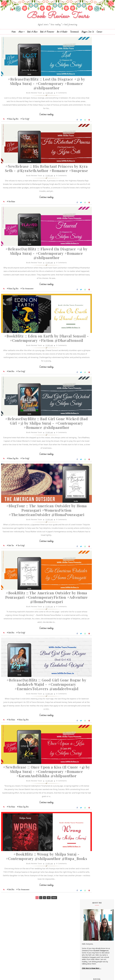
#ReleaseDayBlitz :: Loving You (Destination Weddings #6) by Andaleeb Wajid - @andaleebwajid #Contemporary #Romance (96, 372)
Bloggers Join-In (88, 38)
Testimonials (75, 38)
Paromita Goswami (89, 263)
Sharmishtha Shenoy (89, 286)
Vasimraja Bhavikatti (89, 297)
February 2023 (92, 407)
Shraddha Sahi (87, 292)
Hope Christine (87, 229)
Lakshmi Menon (88, 243)
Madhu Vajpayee (88, 250)
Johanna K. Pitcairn (89, 235)
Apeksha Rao (87, 188)
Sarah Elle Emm (88, 282)
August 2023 (91, 392)
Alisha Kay (86, 176)
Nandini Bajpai (87, 260)
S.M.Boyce (86, 273)
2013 (86, 437)
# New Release (11, 218)
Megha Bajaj (87, 254)
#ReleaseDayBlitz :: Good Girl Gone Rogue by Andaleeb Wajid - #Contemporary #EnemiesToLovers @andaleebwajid (39, 734)
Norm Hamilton (88, 261)
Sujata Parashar (88, 296)
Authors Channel (88, 192)
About (21, 38)
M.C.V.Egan (86, 248)
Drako (84, 209)
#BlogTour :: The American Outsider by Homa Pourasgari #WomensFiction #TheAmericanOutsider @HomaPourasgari (39, 550)
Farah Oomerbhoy (89, 222)
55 (41, 964)
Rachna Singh (87, 265)
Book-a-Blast (32, 38)
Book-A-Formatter (47, 38)
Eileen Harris (86, 210)
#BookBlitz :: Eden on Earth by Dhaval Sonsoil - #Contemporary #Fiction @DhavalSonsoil (39, 363)
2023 (86, 390)
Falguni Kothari (87, 220)
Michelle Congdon (88, 256)
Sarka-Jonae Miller (88, 284)
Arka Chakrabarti (88, 190)
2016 (86, 429)
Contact (99, 38)
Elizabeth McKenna (89, 212)
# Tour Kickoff (25, 127)
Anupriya (85, 186)
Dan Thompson (88, 205)
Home (14, 38)
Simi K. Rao (86, 294)
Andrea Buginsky (88, 180)
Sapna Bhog (86, 278)
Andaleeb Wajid (87, 178)
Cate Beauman (87, 197)
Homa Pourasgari (88, 227)
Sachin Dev (86, 275)
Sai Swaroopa (87, 277)
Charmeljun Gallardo (89, 199)
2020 (86, 418)
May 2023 (90, 402)
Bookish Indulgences (101, 93)
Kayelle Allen (86, 239)
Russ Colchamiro (88, 271)
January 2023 (91, 410)
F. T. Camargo (87, 218)
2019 (86, 421)
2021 (86, 415)
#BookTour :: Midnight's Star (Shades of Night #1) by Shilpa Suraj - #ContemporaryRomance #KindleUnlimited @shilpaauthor (97, 331)
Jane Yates (86, 231)
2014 (86, 434)
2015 (86, 431)
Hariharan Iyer (87, 226)
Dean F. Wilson (87, 207)
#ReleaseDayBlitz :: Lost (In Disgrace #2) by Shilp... (99, 396)
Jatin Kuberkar (87, 233)
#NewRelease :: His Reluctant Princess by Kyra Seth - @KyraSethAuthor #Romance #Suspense (39, 183)
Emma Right (86, 214)
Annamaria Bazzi (88, 184)
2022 (86, 412)
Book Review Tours (64, 976)
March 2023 (91, 404)
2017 (86, 426)
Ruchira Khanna (88, 269)
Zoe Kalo (85, 301)
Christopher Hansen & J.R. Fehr (93, 203)
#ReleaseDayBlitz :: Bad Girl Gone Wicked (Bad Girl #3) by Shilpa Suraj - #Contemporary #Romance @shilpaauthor (39, 455)
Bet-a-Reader (62, 38)
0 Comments (54, 101)
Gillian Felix (86, 224)
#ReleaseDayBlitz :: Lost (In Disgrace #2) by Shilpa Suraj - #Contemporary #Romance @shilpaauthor (39, 92)
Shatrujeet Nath (88, 288)
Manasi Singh (87, 252)
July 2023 (90, 399)
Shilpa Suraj (86, 290)
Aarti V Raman (87, 173)
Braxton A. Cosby (88, 195)
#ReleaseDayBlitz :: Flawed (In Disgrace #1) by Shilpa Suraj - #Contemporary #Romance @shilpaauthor (39, 273)
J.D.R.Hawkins (87, 171)
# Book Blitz (11, 398)
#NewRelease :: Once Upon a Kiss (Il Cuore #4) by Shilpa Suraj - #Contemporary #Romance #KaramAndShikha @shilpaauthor (39, 828)
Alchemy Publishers (89, 175)
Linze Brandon (87, 246)
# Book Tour (10, 587)
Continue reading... (39, 123)
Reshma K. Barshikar (89, 267)
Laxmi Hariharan (88, 244)
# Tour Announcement (27, 308)
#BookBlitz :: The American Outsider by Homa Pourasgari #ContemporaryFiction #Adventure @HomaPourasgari (39, 642)
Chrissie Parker (87, 201)
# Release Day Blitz (13, 127)
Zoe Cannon (86, 299)
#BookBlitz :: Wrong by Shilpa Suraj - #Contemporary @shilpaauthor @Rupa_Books (39, 921)
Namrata (85, 258)
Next (46, 964)
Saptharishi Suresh (89, 280)
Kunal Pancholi (87, 241)
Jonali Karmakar (88, 237)
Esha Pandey (87, 216)
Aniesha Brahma (88, 182)
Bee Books (86, 193)
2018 (86, 423)
